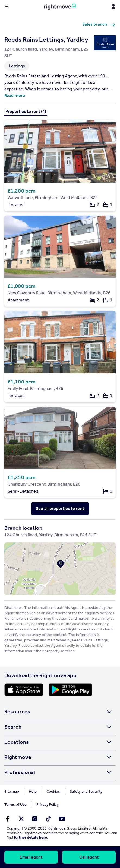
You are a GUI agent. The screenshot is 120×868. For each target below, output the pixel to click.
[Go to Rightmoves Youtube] (62, 819)
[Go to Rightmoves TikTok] (48, 819)
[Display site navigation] (7, 7)
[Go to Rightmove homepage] (60, 7)
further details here (30, 838)
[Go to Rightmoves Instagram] (35, 819)
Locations (17, 742)
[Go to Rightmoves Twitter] (21, 819)
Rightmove (18, 757)
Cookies (53, 791)
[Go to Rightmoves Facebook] (8, 819)
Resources (17, 711)
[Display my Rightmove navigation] (113, 7)
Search (13, 727)
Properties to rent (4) (26, 111)
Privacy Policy (48, 804)
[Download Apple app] (24, 690)
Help (33, 791)
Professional (20, 772)
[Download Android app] (70, 690)
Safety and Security (86, 791)
